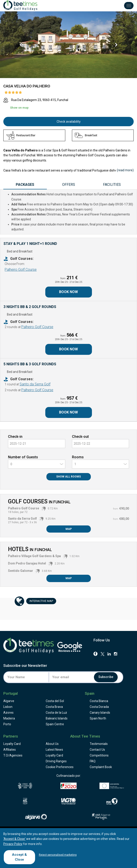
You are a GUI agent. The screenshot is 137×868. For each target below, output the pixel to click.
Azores (8, 713)
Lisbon (8, 707)
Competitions (99, 755)
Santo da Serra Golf (35, 384)
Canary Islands (100, 713)
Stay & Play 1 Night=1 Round (30, 244)
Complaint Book (101, 767)
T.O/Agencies (13, 755)
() (125, 170)
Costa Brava (54, 707)
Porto (7, 724)
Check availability (69, 122)
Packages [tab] (25, 185)
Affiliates (10, 750)
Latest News (54, 750)
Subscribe (106, 677)
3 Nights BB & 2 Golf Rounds (30, 307)
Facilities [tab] (112, 185)
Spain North (98, 718)
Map (69, 529)
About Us (52, 744)
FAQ (93, 761)
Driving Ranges (56, 761)
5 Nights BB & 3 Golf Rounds (30, 364)
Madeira (9, 718)
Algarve (9, 701)
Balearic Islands (57, 718)
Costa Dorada (99, 707)
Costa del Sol (55, 701)
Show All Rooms (68, 477)
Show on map (19, 108)
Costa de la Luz (56, 713)
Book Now (68, 292)
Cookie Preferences (60, 767)
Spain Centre (55, 724)
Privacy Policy (13, 844)
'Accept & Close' (14, 839)
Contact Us (97, 750)
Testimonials (99, 744)
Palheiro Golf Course (21, 270)
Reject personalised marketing (58, 855)
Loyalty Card (12, 744)
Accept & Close (19, 857)
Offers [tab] (69, 185)
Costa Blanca (99, 701)
